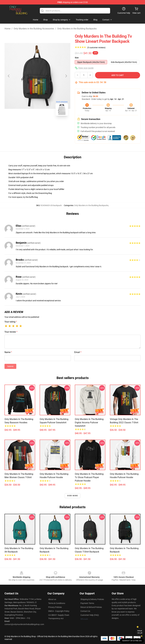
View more (73, 496)
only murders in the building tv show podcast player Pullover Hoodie (89, 477)
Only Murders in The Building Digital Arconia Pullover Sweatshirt (89, 423)
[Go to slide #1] (30, 124)
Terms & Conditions (57, 603)
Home (7, 29)
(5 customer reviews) (96, 48)
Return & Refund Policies (91, 607)
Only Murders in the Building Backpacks (77, 29)
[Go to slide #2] (45, 124)
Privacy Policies (55, 607)
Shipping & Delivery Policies (92, 599)
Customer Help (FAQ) (90, 615)
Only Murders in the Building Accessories (34, 29)
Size (77, 58)
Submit (10, 366)
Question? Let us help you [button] (132, 641)
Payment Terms (87, 603)
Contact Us (85, 611)
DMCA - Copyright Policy (59, 611)
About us (52, 599)
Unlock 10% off (140, 632)
